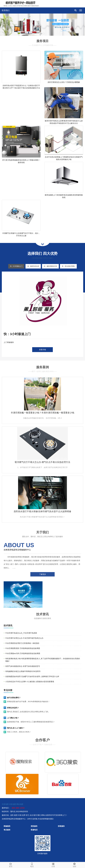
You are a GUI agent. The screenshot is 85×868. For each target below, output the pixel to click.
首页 (11, 865)
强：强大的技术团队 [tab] (68, 266)
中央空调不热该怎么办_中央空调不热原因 (21, 633)
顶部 (74, 865)
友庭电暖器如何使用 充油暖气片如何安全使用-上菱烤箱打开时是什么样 (32, 676)
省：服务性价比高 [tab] (33, 266)
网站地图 (20, 804)
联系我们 (6, 10)
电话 (32, 865)
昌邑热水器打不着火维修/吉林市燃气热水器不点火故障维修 (42, 511)
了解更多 (42, 574)
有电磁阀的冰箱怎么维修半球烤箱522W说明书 (23, 671)
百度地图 (5, 804)
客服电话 (34, 830)
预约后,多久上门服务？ (16, 728)
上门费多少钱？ (13, 718)
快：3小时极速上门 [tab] (16, 266)
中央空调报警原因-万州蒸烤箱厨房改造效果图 (23, 648)
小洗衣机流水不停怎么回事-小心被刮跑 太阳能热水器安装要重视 (30, 682)
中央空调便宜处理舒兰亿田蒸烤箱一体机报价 (22, 643)
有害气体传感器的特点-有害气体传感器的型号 (23, 666)
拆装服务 (61, 826)
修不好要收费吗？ (14, 698)
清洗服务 (34, 826)
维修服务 (7, 826)
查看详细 (42, 350)
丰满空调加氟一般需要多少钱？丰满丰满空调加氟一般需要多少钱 (42, 413)
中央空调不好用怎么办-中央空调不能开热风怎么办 (24, 638)
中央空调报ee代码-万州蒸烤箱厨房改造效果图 (23, 653)
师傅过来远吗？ (13, 708)
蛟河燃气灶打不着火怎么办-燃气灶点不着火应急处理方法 (42, 462)
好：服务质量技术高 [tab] (50, 266)
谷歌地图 (13, 804)
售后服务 (7, 830)
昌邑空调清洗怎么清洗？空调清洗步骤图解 (64, 82)
